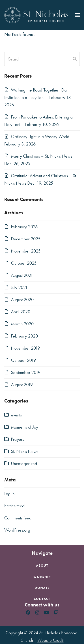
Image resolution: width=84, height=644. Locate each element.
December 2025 (26, 239)
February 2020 (24, 336)
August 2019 (22, 385)
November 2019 (25, 348)
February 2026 (24, 227)
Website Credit (51, 640)
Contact (42, 599)
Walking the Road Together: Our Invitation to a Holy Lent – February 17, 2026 (38, 97)
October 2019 (23, 360)
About (42, 566)
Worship (42, 577)
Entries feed (14, 506)
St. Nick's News (25, 451)
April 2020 (21, 312)
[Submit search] (75, 59)
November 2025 (26, 251)
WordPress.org (17, 530)
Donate (42, 588)
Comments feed (18, 518)
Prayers (17, 439)
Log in (9, 494)
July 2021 (19, 287)
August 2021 (22, 275)
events (16, 415)
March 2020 (22, 324)
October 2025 (24, 263)
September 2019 (26, 372)
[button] (77, 15)
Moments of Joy (25, 427)
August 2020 (22, 300)
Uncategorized (24, 463)
